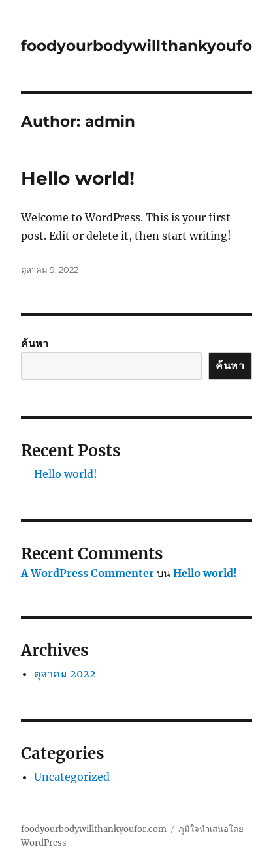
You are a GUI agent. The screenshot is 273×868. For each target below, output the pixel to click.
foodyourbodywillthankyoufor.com (94, 829)
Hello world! (78, 178)
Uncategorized (72, 777)
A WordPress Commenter (88, 573)
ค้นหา (35, 343)
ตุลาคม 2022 (65, 674)
